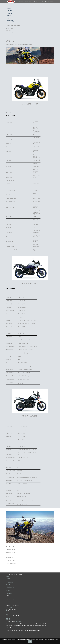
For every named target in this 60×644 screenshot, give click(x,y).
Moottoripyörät (10, 583)
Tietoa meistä (19, 622)
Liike (7, 614)
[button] (43, 2)
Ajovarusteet (9, 580)
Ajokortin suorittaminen (12, 600)
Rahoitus (8, 590)
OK (30, 642)
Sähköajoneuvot (10, 588)
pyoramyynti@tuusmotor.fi (12, 32)
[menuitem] (21, 2)
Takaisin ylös (9, 593)
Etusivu (8, 598)
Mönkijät (8, 584)
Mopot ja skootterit (11, 586)
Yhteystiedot (9, 607)
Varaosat (8, 578)
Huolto (8, 577)
